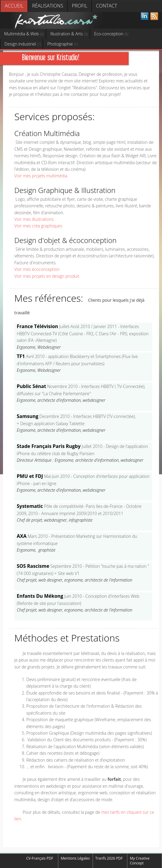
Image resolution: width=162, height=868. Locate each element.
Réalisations (48, 6)
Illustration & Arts (69, 34)
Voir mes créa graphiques (38, 226)
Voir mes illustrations (34, 219)
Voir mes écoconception (37, 269)
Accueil (14, 6)
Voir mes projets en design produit (47, 276)
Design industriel (23, 44)
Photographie (62, 44)
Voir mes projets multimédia (41, 176)
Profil (80, 6)
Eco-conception (111, 34)
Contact (106, 6)
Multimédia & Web (24, 34)
